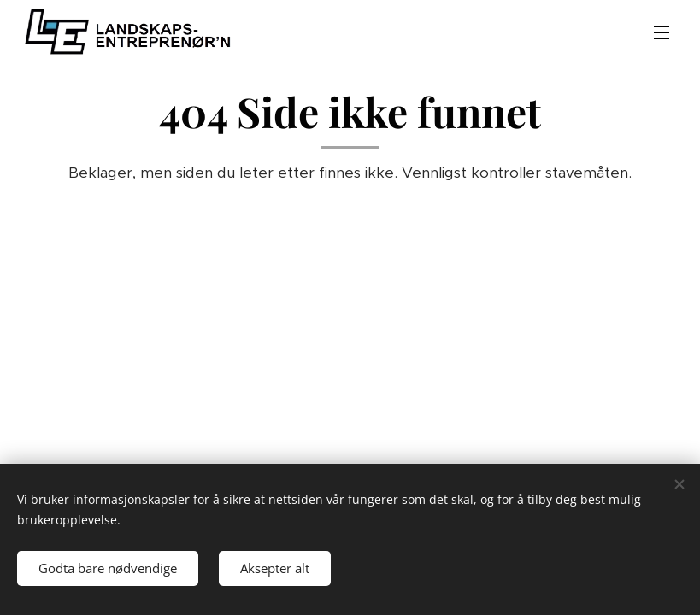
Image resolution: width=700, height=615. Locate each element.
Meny (662, 32)
